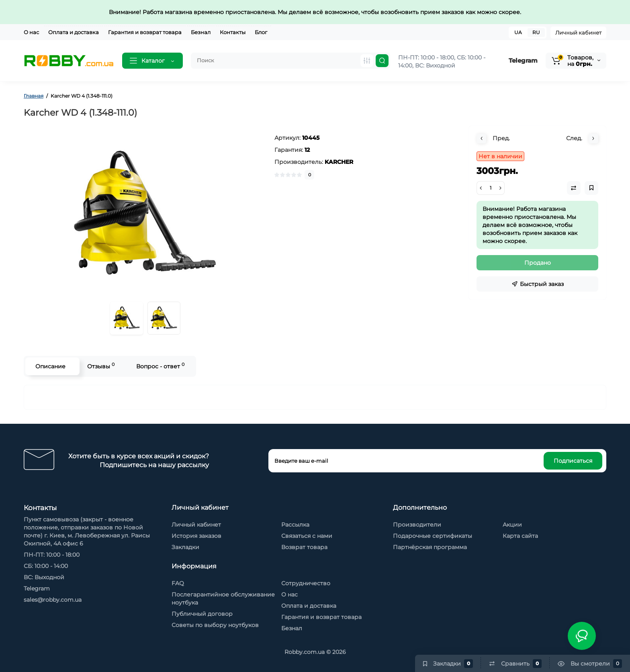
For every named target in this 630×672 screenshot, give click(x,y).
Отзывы (101, 366)
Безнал (201, 32)
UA (518, 32)
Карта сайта (520, 536)
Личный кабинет (578, 33)
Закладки (185, 547)
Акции (512, 525)
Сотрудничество (306, 583)
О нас (31, 32)
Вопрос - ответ (160, 366)
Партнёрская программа (430, 547)
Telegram (523, 60)
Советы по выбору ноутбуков (215, 625)
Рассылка (295, 525)
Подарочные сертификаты (433, 536)
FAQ (178, 583)
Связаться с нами (307, 536)
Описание (50, 366)
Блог (261, 32)
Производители (417, 525)
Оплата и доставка (74, 32)
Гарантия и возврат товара (145, 32)
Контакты (233, 32)
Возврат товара (304, 547)
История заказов (196, 536)
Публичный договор (202, 614)
